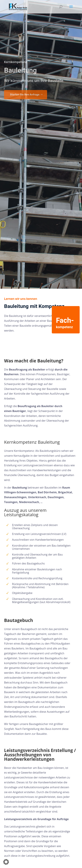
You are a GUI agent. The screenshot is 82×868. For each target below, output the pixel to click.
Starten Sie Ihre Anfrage (25, 18)
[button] (6, 862)
